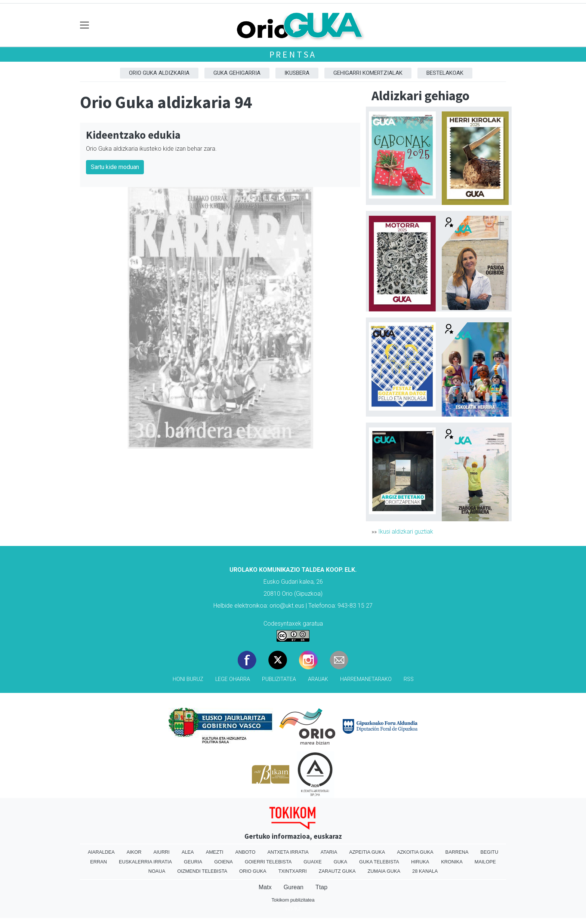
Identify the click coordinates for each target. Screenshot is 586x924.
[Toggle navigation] (85, 25)
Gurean (294, 887)
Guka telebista (379, 862)
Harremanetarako (366, 679)
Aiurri (162, 852)
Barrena (457, 852)
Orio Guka (253, 871)
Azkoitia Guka (415, 852)
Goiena (223, 862)
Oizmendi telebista (202, 871)
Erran (98, 862)
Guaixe (312, 862)
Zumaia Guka (384, 871)
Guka (340, 862)
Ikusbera (297, 73)
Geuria (193, 862)
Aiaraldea (101, 852)
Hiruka (420, 862)
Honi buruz (188, 679)
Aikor (134, 852)
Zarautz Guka (337, 871)
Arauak (318, 679)
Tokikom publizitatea (293, 900)
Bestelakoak (445, 73)
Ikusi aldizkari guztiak (406, 532)
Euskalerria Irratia (145, 862)
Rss (409, 679)
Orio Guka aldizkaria (159, 73)
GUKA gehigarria (237, 73)
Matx (265, 887)
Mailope (485, 862)
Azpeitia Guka (367, 852)
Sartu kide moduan (115, 167)
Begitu (489, 852)
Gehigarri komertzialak (368, 73)
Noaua (157, 871)
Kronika (452, 862)
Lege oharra (233, 679)
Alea (188, 852)
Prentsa (293, 54)
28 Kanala (425, 871)
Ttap (321, 887)
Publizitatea (279, 679)
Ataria (329, 852)
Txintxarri (293, 871)
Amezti (215, 852)
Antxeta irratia (288, 852)
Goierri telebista (268, 862)
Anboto (246, 852)
